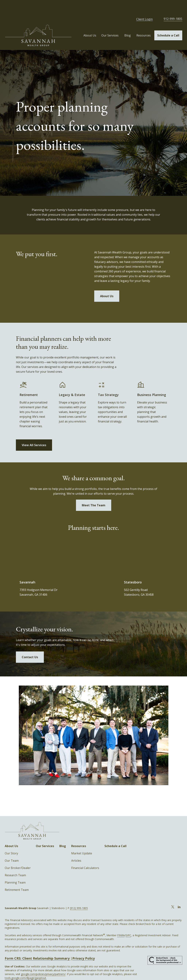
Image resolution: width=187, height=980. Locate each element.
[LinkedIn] (179, 894)
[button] (90, 23)
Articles (76, 848)
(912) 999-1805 (79, 895)
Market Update (82, 841)
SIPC (128, 922)
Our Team (12, 848)
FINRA (121, 922)
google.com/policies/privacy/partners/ (43, 961)
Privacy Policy (84, 946)
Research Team (15, 862)
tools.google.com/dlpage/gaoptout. (26, 965)
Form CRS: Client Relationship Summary (38, 946)
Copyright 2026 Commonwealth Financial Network (68, 973)
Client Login (144, 6)
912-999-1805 (173, 6)
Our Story (11, 841)
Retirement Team (17, 877)
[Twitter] (173, 894)
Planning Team (15, 870)
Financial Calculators (85, 855)
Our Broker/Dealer (18, 855)
